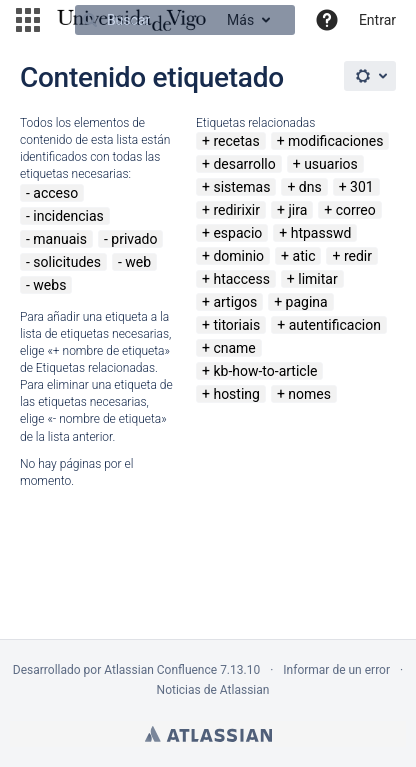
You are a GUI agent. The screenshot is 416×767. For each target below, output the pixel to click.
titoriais (236, 325)
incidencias (68, 216)
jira (297, 210)
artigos (235, 302)
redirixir (236, 210)
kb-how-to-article (265, 371)
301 (362, 187)
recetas (236, 141)
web (138, 262)
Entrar (377, 20)
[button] (28, 20)
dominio (238, 256)
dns (310, 187)
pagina (307, 302)
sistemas (241, 187)
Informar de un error (336, 670)
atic (304, 256)
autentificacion (335, 325)
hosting (236, 394)
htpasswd (321, 233)
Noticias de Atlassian (213, 690)
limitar (317, 279)
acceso (55, 193)
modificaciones (335, 141)
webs (49, 285)
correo (356, 210)
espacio (237, 233)
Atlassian (208, 734)
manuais (60, 239)
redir (358, 256)
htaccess (241, 279)
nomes (309, 394)
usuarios (331, 164)
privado (134, 239)
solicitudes (67, 262)
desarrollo (244, 164)
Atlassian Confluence (160, 670)
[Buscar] (185, 20)
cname (234, 348)
